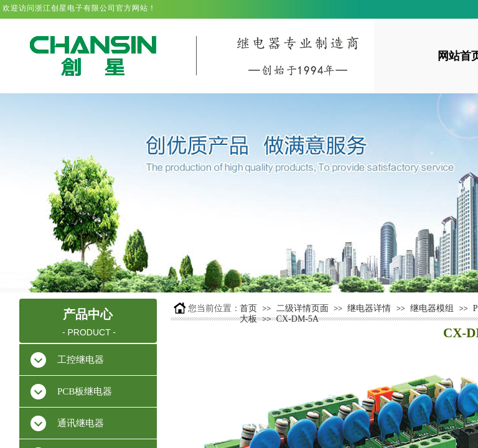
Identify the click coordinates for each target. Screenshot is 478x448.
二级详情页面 (302, 308)
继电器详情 (369, 308)
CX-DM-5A (298, 319)
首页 (248, 308)
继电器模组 (432, 308)
